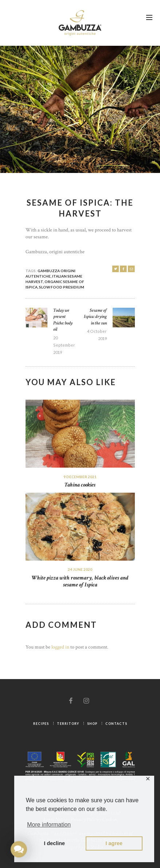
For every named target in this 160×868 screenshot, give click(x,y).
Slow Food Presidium (62, 287)
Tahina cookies (80, 485)
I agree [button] (114, 843)
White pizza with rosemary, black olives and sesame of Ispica (80, 581)
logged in (60, 647)
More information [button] (49, 825)
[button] (19, 849)
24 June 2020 (80, 569)
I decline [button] (54, 843)
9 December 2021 (80, 477)
